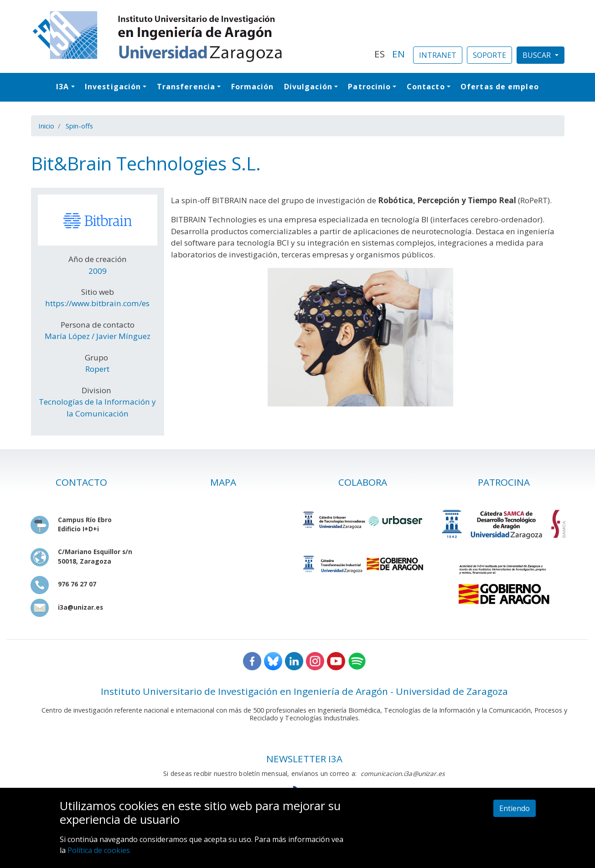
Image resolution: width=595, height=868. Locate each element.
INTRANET (438, 55)
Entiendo (515, 808)
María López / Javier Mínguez (98, 336)
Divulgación (308, 87)
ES (380, 54)
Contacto (426, 87)
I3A (62, 87)
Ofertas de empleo (500, 87)
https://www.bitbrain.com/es (97, 303)
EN (398, 54)
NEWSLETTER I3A (304, 759)
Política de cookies (99, 850)
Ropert (97, 369)
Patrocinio (369, 87)
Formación (253, 87)
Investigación (113, 87)
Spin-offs (79, 126)
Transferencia (186, 87)
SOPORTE (489, 55)
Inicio (46, 126)
